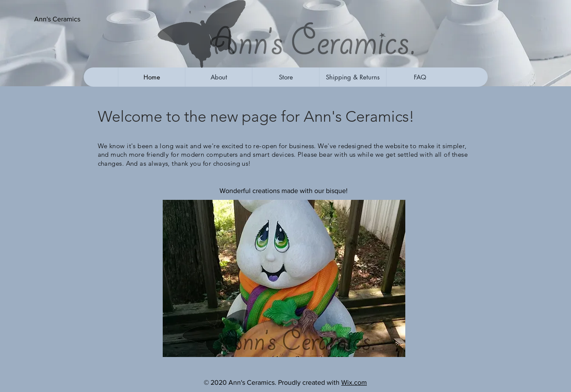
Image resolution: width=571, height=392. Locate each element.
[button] (76, 19)
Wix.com (354, 382)
